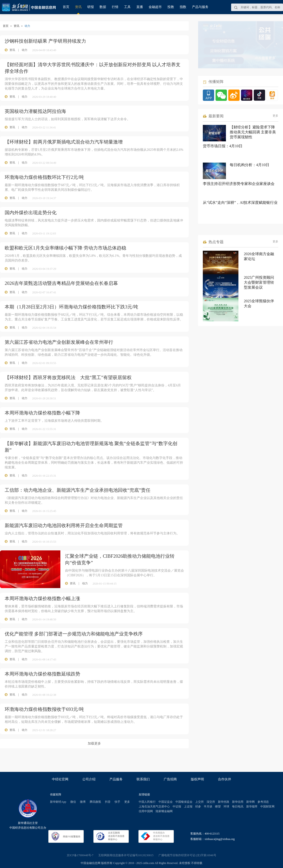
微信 (73, 802)
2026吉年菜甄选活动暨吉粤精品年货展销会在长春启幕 (61, 283)
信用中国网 (146, 811)
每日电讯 (238, 807)
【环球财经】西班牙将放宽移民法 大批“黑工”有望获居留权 (68, 377)
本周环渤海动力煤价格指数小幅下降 (42, 413)
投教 (171, 7)
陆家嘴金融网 (164, 811)
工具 (127, 7)
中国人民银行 (147, 802)
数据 (103, 7)
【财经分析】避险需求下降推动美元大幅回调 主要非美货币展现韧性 (253, 132)
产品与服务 (200, 7)
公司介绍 (89, 779)
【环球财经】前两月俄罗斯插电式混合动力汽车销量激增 (64, 142)
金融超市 (155, 7)
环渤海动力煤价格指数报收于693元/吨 (44, 709)
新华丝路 (224, 802)
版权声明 (197, 779)
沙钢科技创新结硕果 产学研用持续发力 (45, 41)
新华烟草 (252, 807)
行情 (115, 7)
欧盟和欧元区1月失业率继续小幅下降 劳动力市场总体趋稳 (65, 248)
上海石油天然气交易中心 (154, 807)
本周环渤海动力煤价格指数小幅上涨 (42, 598)
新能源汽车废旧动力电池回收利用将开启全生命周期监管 (64, 525)
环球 (226, 807)
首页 (66, 7)
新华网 (250, 802)
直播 (140, 7)
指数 (183, 7)
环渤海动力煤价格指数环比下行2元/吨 (44, 177)
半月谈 (208, 807)
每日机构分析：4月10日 (250, 165)
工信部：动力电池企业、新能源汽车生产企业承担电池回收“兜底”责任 (78, 490)
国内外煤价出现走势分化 (31, 213)
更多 (275, 116)
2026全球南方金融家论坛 (259, 256)
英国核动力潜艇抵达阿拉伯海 (35, 111)
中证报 (177, 807)
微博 (83, 802)
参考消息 (263, 802)
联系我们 (143, 779)
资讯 (78, 7)
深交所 (211, 802)
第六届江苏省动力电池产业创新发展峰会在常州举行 (59, 342)
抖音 (108, 802)
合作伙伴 (225, 779)
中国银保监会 (184, 802)
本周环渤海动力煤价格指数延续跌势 (42, 674)
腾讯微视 (95, 802)
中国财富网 (267, 807)
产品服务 (116, 779)
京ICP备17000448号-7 (80, 855)
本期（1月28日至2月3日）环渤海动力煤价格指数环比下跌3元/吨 (71, 307)
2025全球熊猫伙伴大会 (259, 303)
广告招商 (170, 779)
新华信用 (238, 802)
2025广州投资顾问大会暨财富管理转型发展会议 (259, 282)
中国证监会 (166, 802)
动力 (25, 50)
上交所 (200, 802)
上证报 (188, 807)
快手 (117, 802)
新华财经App (58, 802)
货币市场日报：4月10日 (223, 146)
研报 (91, 7)
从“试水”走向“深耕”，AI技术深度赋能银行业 (240, 203)
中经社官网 (60, 779)
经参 (198, 807)
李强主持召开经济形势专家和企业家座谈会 (239, 184)
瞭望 (218, 807)
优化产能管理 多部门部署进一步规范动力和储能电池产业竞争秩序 (74, 634)
